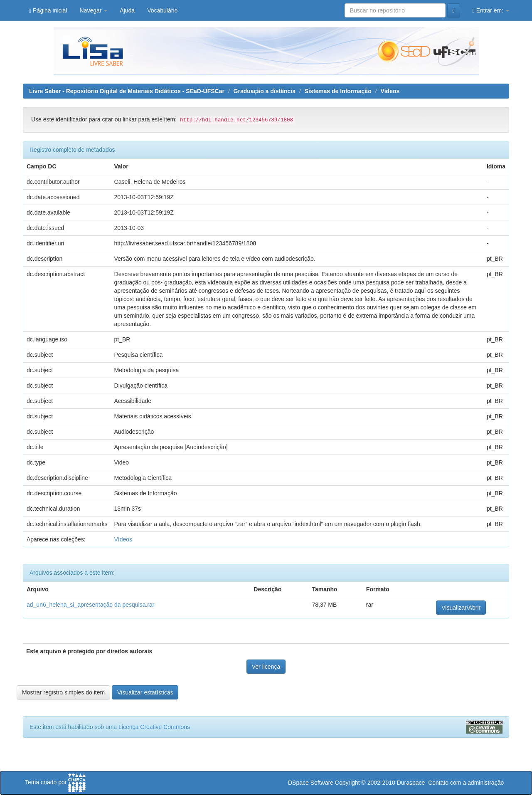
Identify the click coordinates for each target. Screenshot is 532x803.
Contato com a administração (466, 783)
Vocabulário (162, 10)
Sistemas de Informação (338, 91)
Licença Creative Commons (154, 727)
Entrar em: (491, 11)
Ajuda (127, 10)
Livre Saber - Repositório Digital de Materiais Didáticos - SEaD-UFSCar (127, 91)
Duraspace (411, 783)
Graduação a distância (265, 91)
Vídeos (390, 91)
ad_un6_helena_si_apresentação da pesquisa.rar (90, 605)
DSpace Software (311, 783)
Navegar (94, 10)
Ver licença (266, 667)
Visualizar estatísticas (145, 692)
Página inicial (48, 11)
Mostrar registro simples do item (63, 692)
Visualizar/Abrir (461, 608)
